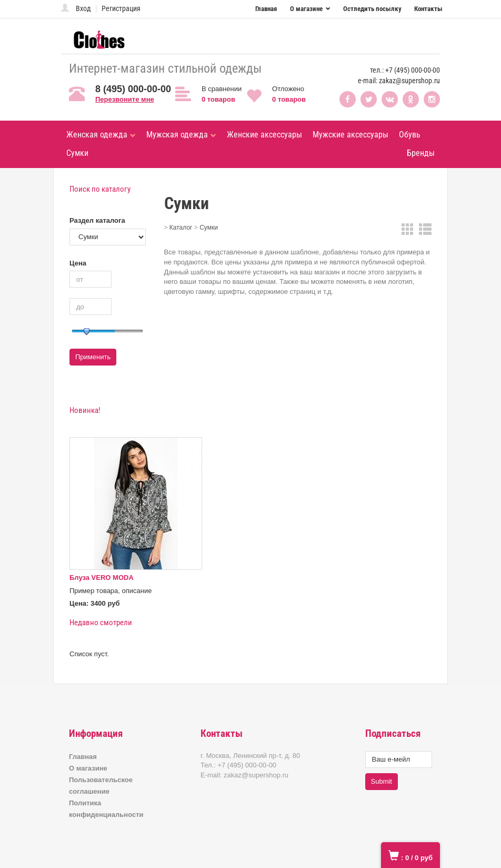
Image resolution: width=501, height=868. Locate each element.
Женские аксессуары (264, 135)
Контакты (428, 9)
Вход (83, 8)
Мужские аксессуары (350, 135)
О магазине (307, 9)
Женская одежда (101, 135)
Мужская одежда (181, 135)
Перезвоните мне (125, 99)
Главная (266, 9)
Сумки (77, 153)
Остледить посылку (372, 9)
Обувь (410, 135)
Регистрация (121, 8)
